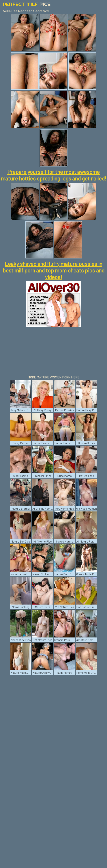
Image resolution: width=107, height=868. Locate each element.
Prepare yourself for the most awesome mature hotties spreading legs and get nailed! (54, 175)
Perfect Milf (27, 4)
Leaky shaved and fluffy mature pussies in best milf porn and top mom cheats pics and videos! (54, 270)
